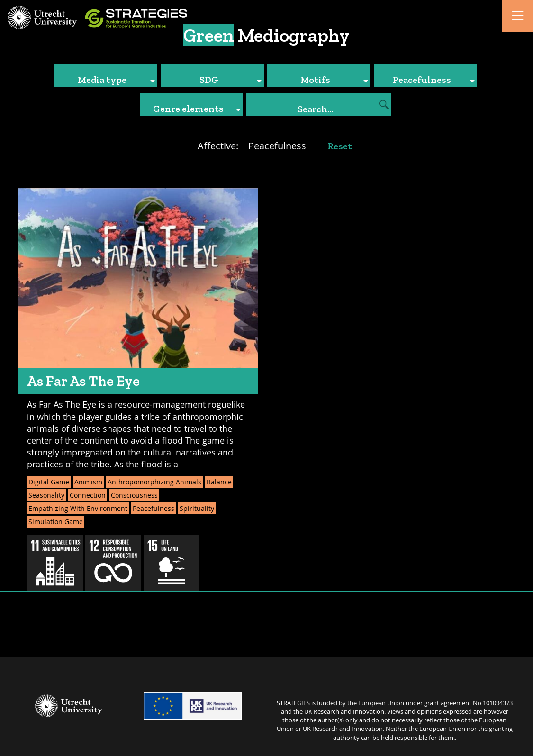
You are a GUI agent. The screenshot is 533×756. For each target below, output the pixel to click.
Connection (88, 495)
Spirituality (197, 508)
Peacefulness (154, 508)
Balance (219, 482)
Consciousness (134, 495)
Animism (88, 482)
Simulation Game (56, 522)
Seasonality (46, 495)
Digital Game (49, 482)
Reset (340, 146)
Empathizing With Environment (78, 508)
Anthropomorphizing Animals (154, 482)
